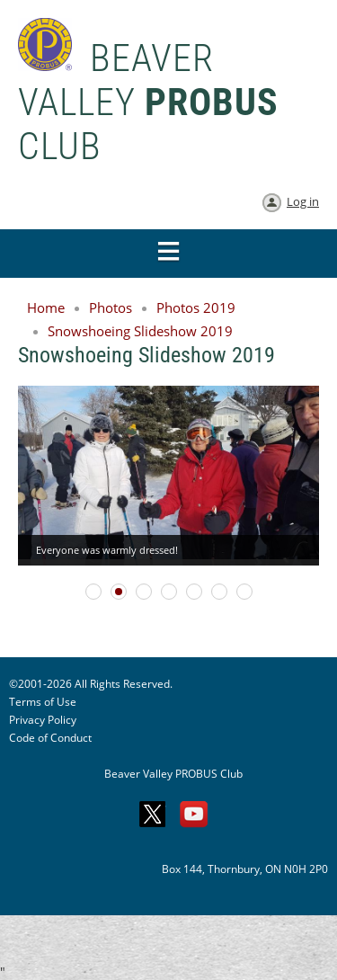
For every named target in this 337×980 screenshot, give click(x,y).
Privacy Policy (43, 720)
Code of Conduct (50, 738)
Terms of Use (43, 702)
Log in (303, 201)
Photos (111, 307)
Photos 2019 (196, 307)
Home (46, 307)
